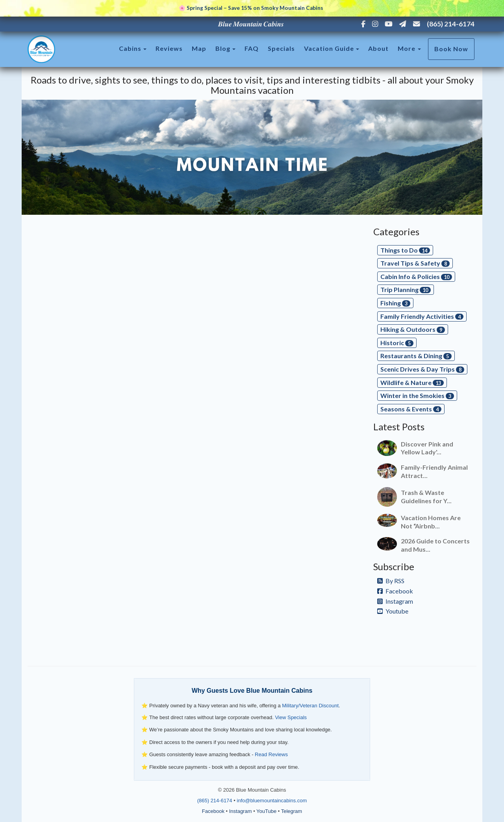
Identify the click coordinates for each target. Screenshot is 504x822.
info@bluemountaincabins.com (272, 801)
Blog (223, 48)
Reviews (169, 48)
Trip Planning (406, 289)
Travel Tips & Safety (415, 263)
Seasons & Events (411, 409)
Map (199, 48)
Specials (281, 48)
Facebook (395, 591)
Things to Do (405, 250)
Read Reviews (271, 754)
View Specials (291, 717)
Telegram (292, 811)
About (378, 48)
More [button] (409, 48)
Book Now (451, 49)
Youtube (393, 611)
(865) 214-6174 (451, 24)
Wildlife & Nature (412, 382)
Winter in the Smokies (417, 395)
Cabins (130, 48)
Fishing (395, 303)
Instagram (395, 601)
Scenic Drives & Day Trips (422, 369)
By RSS (391, 581)
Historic (397, 343)
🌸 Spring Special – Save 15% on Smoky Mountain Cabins (251, 8)
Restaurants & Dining (416, 356)
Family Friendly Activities (422, 316)
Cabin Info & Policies (416, 276)
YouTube (266, 811)
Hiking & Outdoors (413, 329)
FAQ (252, 48)
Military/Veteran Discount (310, 706)
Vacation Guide (329, 48)
